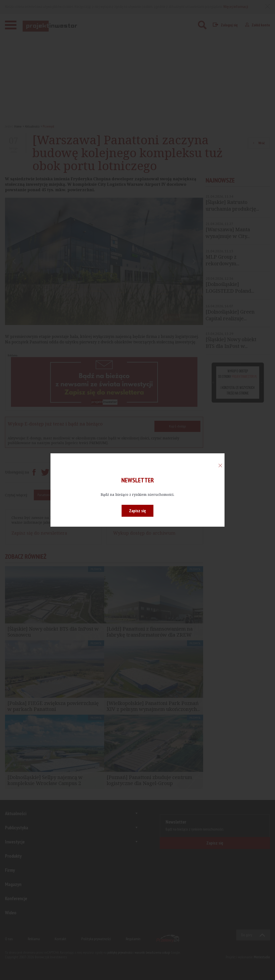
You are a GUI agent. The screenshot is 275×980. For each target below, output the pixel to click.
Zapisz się (137, 511)
